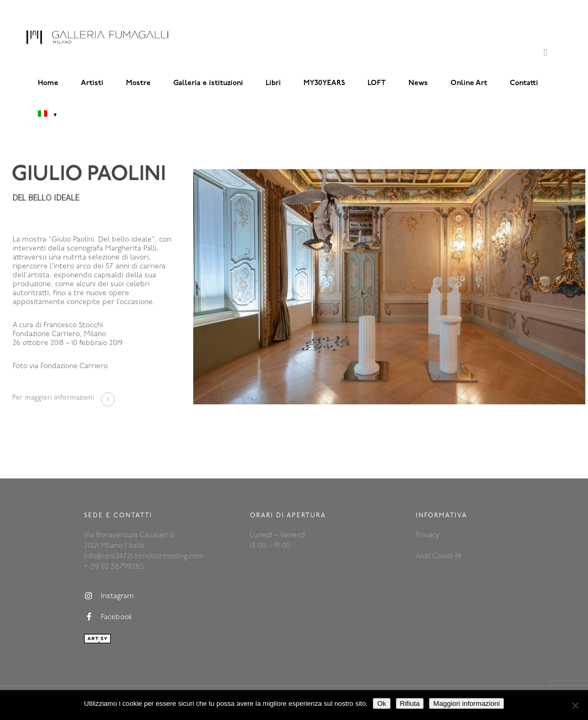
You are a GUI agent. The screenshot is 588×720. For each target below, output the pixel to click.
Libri (273, 83)
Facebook (108, 617)
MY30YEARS (324, 83)
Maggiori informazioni (466, 703)
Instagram (109, 596)
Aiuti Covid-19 (438, 556)
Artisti (92, 83)
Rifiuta (410, 703)
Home (48, 83)
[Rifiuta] (575, 705)
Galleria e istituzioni (208, 83)
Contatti (524, 83)
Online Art (469, 83)
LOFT (377, 83)
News (418, 83)
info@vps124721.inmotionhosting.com (144, 556)
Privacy (428, 535)
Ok (381, 703)
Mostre (138, 83)
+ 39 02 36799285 (114, 567)
